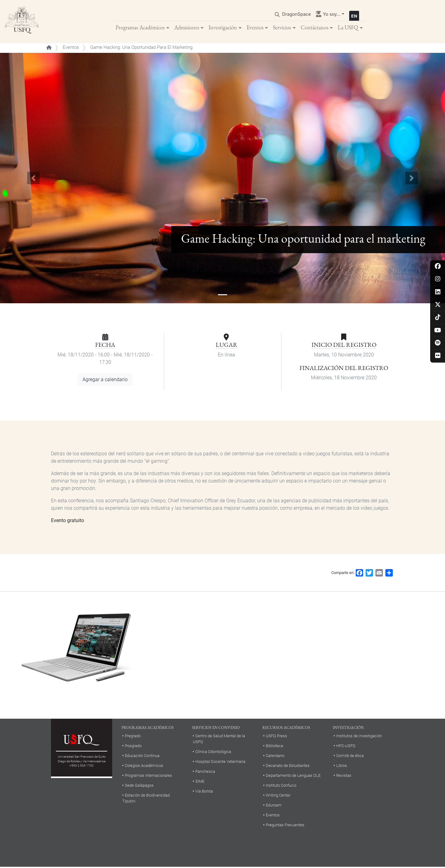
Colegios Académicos (144, 766)
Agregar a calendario (105, 380)
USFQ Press (276, 737)
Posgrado (133, 747)
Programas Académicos (140, 28)
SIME (200, 782)
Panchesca (205, 772)
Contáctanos (315, 28)
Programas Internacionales (148, 776)
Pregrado (133, 737)
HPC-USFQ (346, 747)
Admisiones (187, 28)
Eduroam (274, 806)
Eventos (255, 28)
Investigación (223, 28)
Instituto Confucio (281, 786)
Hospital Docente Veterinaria (220, 762)
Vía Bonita (204, 792)
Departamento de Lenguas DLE (293, 776)
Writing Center (278, 796)
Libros (342, 766)
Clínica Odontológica (213, 753)
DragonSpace (297, 14)
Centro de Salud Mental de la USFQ (219, 740)
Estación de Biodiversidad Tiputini (146, 799)
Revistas (344, 776)
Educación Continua (142, 756)
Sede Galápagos (139, 786)
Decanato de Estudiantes (288, 766)
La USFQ (348, 28)
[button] (33, 179)
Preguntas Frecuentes (285, 825)
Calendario (275, 756)
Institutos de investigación (359, 737)
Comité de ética (350, 756)
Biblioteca (274, 747)
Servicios (282, 28)
